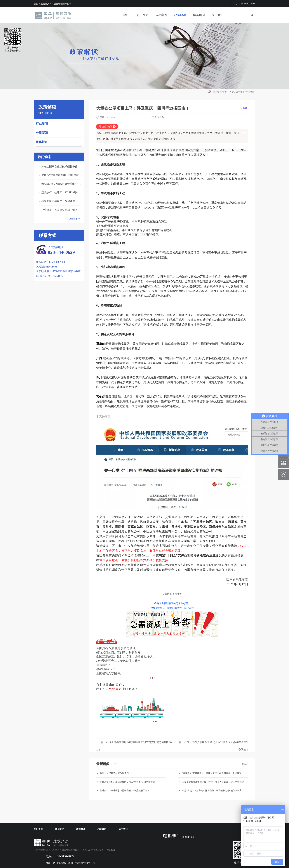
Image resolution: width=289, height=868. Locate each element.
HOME (124, 15)
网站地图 (110, 850)
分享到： (245, 108)
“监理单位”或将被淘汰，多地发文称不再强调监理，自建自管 (212, 773)
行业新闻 (251, 92)
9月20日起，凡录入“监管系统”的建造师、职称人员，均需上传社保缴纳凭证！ (62, 184)
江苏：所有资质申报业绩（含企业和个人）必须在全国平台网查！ (214, 782)
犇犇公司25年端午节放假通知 (58, 201)
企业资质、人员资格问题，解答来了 (62, 210)
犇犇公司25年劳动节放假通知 (114, 773)
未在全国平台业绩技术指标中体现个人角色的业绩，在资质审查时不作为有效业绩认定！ (62, 166)
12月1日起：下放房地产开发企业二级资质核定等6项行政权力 (212, 791)
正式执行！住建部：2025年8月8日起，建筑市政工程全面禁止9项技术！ (62, 193)
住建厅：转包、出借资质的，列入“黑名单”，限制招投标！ (129, 782)
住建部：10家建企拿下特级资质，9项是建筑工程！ (125, 791)
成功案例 (240, 92)
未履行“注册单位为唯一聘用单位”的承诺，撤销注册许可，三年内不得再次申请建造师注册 (62, 175)
